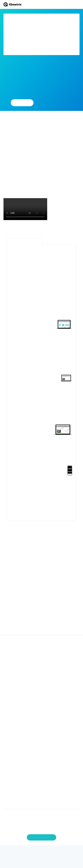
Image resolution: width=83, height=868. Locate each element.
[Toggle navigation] (78, 4)
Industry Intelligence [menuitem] (42, 741)
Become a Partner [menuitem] (41, 728)
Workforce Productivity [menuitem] (42, 665)
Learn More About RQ (55, 103)
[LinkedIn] (41, 851)
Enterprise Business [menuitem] (42, 707)
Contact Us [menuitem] (42, 783)
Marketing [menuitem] (41, 672)
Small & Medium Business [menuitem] (41, 711)
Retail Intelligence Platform (25, 241)
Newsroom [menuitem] (41, 749)
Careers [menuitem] (42, 766)
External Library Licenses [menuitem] (42, 802)
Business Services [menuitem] (42, 693)
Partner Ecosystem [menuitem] (42, 724)
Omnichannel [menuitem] (41, 669)
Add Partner (22, 103)
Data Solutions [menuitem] (42, 661)
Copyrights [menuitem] (41, 791)
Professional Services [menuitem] (42, 690)
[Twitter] (30, 851)
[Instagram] (53, 851)
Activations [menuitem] (41, 653)
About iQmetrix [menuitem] (41, 762)
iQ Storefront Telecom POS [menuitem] (41, 646)
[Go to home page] (13, 4)
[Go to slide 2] (43, 627)
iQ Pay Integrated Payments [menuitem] (41, 650)
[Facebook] (36, 851)
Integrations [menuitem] (42, 676)
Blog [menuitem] (41, 745)
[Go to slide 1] (38, 627)
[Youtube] (47, 851)
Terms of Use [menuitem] (41, 799)
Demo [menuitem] (42, 787)
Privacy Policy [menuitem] (42, 795)
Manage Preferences (42, 837)
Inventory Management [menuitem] (42, 657)
